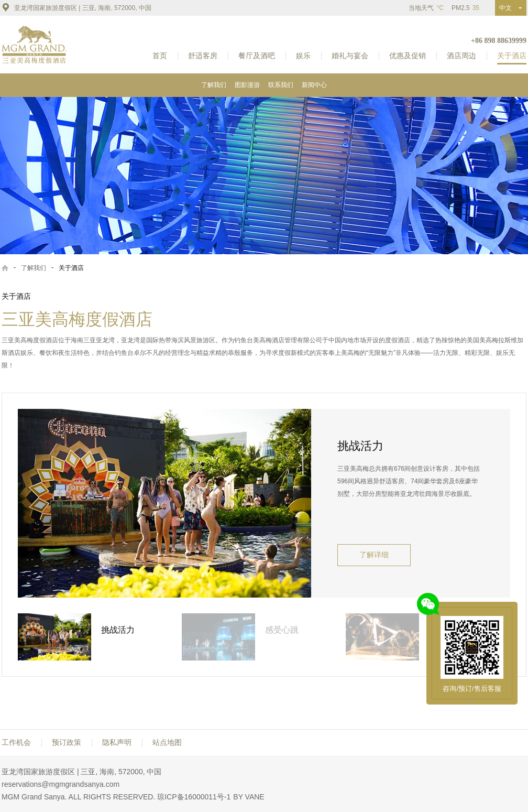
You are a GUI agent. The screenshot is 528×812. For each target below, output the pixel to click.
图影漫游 (247, 85)
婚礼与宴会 (350, 56)
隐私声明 (117, 742)
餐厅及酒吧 (257, 56)
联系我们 (281, 85)
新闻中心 (314, 85)
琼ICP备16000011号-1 (194, 797)
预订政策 (67, 742)
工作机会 (16, 742)
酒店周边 (461, 56)
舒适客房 (203, 56)
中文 (508, 8)
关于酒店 (512, 56)
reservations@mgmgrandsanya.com (60, 784)
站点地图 (167, 742)
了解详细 (374, 555)
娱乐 (303, 56)
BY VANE (249, 797)
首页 (160, 56)
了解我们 (214, 85)
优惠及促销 (408, 56)
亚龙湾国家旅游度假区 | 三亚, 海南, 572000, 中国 (76, 7)
